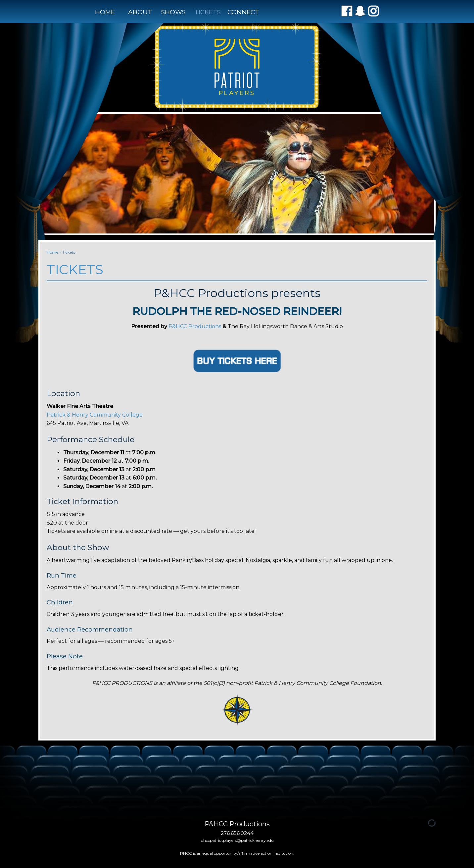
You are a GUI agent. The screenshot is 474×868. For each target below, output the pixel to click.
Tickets (208, 12)
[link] (95, 415)
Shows (173, 12)
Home (105, 12)
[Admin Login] (424, 822)
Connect (241, 12)
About (140, 12)
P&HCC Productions (195, 326)
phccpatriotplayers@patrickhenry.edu (237, 840)
